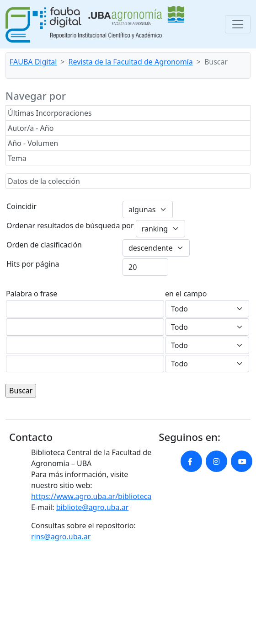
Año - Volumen (33, 143)
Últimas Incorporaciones (50, 113)
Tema (17, 158)
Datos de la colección (44, 181)
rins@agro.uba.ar (61, 537)
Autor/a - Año (31, 128)
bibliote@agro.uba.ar (93, 507)
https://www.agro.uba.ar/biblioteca (91, 496)
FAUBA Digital (33, 62)
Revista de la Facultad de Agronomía (131, 62)
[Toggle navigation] (238, 24)
